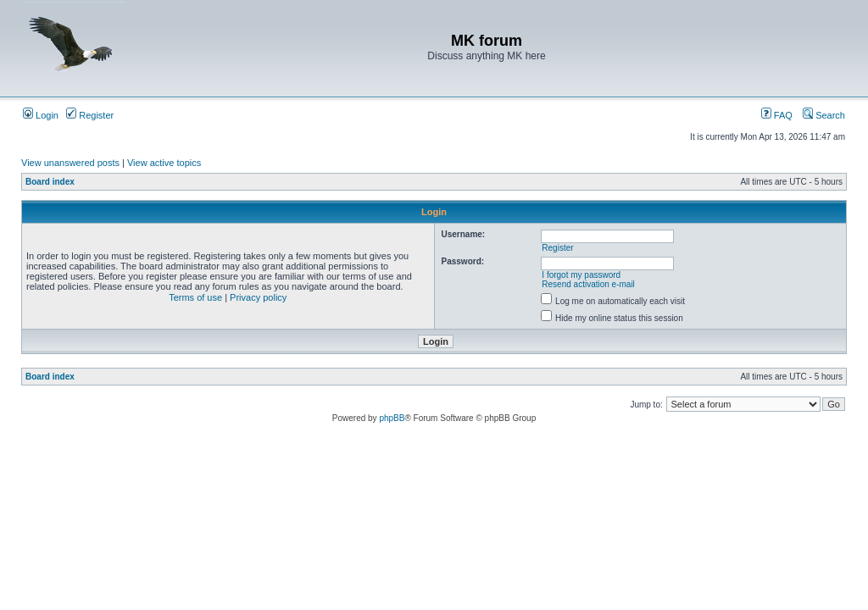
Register (90, 115)
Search (824, 115)
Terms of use (195, 297)
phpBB (392, 418)
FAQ (777, 115)
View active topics (164, 163)
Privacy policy (258, 297)
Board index (50, 182)
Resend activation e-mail (588, 284)
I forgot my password (581, 275)
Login (41, 115)
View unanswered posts (70, 163)
